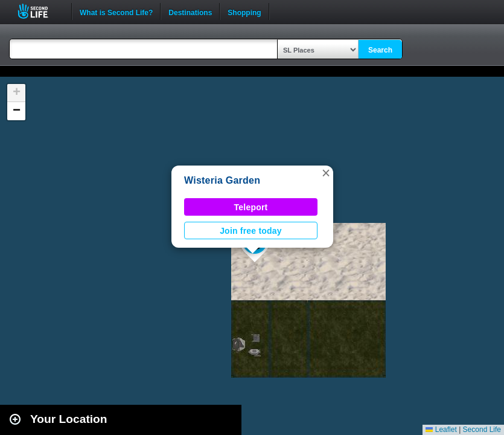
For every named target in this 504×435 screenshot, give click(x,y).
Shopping (244, 11)
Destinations (190, 11)
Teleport (251, 207)
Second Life (40, 11)
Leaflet (441, 430)
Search (380, 50)
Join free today (251, 231)
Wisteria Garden (222, 180)
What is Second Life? (116, 11)
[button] (326, 173)
